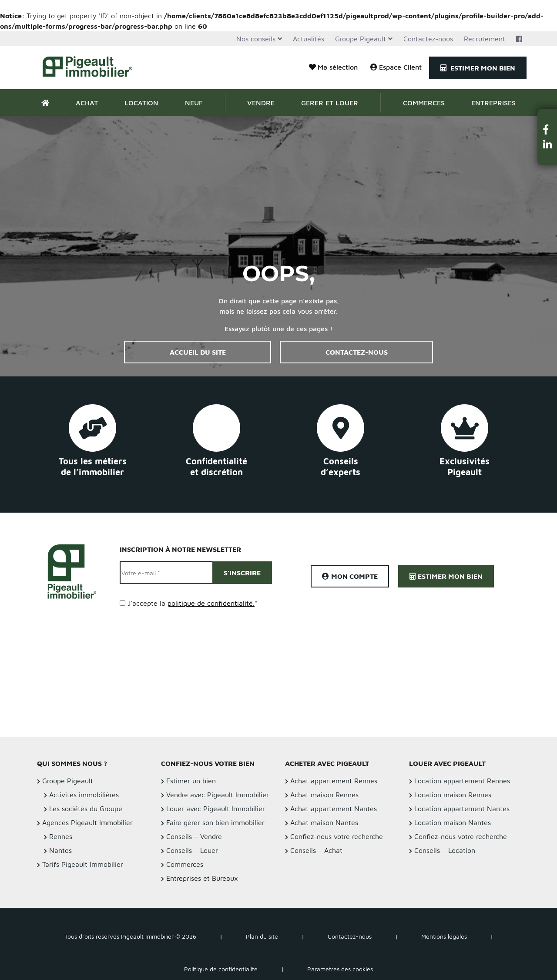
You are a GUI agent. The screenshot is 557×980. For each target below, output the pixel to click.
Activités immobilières (84, 795)
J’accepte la (193, 603)
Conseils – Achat (316, 850)
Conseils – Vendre (194, 836)
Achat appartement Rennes (334, 781)
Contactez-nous (428, 39)
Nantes (60, 850)
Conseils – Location (445, 850)
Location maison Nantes (453, 822)
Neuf (194, 103)
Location (141, 103)
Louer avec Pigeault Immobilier (216, 809)
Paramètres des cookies (340, 969)
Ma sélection (333, 67)
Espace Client (396, 67)
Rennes (61, 836)
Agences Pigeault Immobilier (87, 822)
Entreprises (493, 103)
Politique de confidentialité (221, 969)
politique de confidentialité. (211, 603)
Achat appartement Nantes (334, 809)
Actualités (309, 39)
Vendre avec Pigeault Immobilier (218, 795)
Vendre (261, 103)
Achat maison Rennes (324, 795)
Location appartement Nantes (462, 809)
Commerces (424, 103)
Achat (87, 103)
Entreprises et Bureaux (202, 878)
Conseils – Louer (192, 850)
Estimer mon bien (478, 68)
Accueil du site (198, 352)
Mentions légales (444, 936)
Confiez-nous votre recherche (337, 836)
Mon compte (350, 576)
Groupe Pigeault (361, 39)
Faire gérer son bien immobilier (215, 822)
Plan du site (262, 936)
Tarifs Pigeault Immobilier (83, 864)
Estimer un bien (191, 781)
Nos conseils (256, 39)
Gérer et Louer (330, 103)
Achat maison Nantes (324, 822)
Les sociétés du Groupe (86, 809)
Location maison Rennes (453, 795)
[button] (547, 129)
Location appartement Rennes (462, 781)
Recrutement (485, 39)
